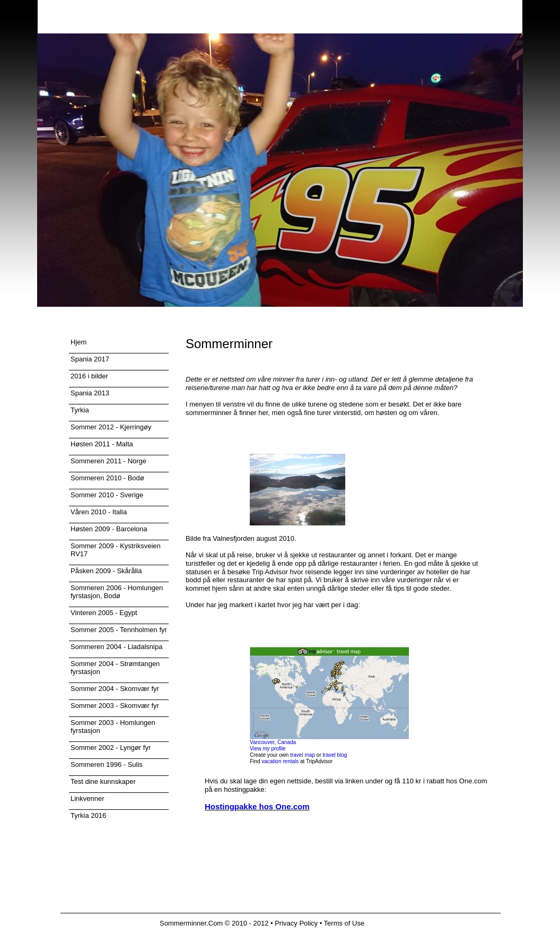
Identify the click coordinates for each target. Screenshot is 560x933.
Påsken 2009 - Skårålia (106, 571)
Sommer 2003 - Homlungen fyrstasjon (113, 727)
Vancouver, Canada (273, 742)
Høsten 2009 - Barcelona (109, 529)
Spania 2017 (90, 359)
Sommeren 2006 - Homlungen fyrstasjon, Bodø (117, 592)
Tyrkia (80, 410)
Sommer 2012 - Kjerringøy (111, 427)
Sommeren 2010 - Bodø (107, 478)
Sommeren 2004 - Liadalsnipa (116, 647)
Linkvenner (87, 798)
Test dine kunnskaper (103, 781)
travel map (303, 755)
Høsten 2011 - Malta (102, 444)
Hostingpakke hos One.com (257, 806)
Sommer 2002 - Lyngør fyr (111, 748)
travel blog (334, 755)
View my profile (268, 749)
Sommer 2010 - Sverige (107, 495)
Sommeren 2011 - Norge (108, 461)
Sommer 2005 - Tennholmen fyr (119, 630)
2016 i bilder (89, 376)
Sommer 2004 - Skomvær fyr (115, 689)
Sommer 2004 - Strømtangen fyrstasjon (115, 668)
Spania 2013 (90, 393)
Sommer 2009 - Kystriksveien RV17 (116, 550)
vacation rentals (280, 761)
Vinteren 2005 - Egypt (104, 613)
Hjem (78, 342)
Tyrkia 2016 (88, 815)
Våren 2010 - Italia (99, 512)
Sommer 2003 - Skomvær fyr (115, 706)
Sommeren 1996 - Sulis (107, 764)
